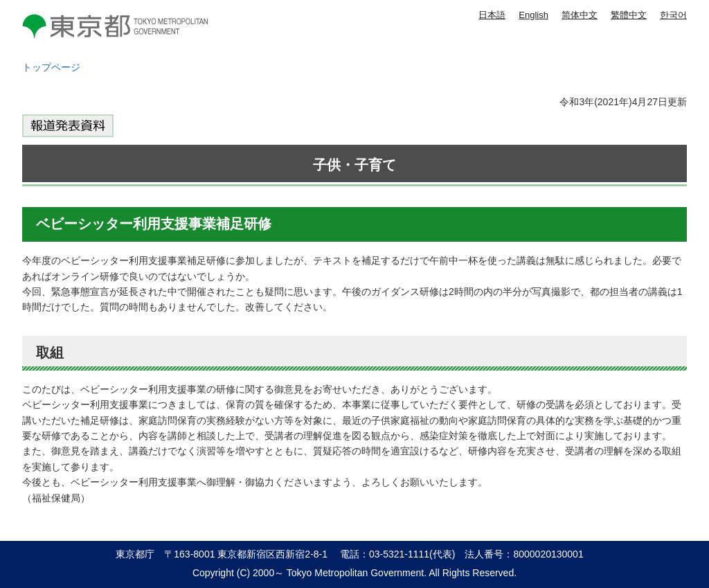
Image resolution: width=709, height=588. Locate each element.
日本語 (492, 15)
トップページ (51, 67)
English (533, 15)
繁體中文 (629, 15)
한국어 (673, 15)
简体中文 (580, 15)
